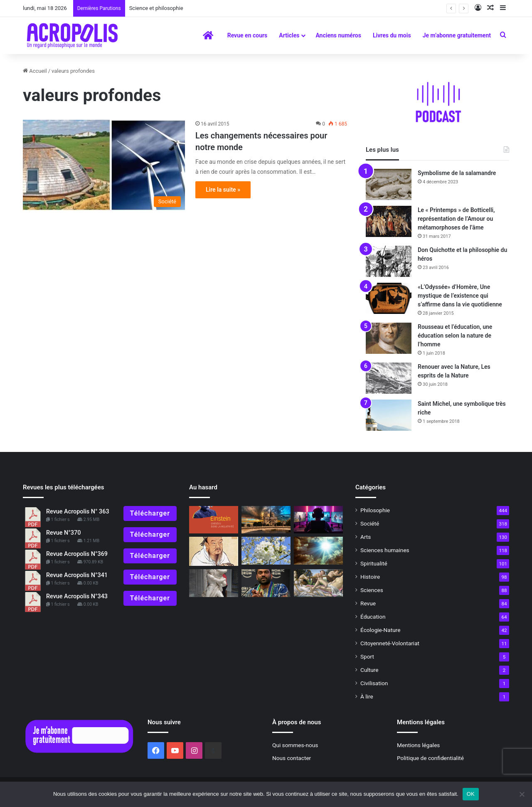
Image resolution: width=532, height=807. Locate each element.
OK (471, 794)
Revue (368, 603)
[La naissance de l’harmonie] (318, 583)
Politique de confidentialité (430, 758)
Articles (289, 35)
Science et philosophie (159, 8)
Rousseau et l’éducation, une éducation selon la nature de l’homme (455, 336)
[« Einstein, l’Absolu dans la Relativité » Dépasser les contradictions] (214, 520)
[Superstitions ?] (318, 551)
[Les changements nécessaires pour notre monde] (104, 165)
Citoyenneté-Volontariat (390, 643)
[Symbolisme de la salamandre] (389, 184)
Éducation (373, 617)
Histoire (370, 577)
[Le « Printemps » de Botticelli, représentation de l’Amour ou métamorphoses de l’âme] (389, 221)
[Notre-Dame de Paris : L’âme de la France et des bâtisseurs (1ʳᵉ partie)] (266, 520)
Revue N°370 (63, 533)
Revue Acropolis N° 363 (78, 512)
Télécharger (150, 513)
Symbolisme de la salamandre (457, 173)
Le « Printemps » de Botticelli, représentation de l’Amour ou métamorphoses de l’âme (456, 219)
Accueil (35, 71)
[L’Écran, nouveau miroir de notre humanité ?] (318, 520)
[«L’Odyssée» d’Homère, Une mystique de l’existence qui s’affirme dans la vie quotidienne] (389, 298)
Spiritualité (374, 563)
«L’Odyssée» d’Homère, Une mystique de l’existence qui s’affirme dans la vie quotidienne (460, 296)
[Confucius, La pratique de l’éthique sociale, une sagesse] (214, 551)
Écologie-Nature (380, 630)
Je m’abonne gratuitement (457, 35)
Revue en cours (248, 35)
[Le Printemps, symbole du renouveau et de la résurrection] (266, 551)
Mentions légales (418, 745)
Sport (367, 656)
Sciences (372, 590)
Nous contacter (292, 758)
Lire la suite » (223, 190)
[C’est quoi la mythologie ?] (214, 583)
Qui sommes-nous (295, 745)
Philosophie (375, 510)
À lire (367, 696)
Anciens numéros (338, 35)
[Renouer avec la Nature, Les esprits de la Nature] (389, 378)
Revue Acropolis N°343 (77, 596)
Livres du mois (392, 35)
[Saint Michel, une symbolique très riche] (389, 415)
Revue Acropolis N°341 (77, 575)
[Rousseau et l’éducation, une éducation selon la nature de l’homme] (389, 338)
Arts (366, 537)
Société (370, 523)
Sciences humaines (385, 550)
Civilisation (374, 683)
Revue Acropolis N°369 (77, 554)
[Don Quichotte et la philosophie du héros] (389, 261)
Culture (369, 670)
